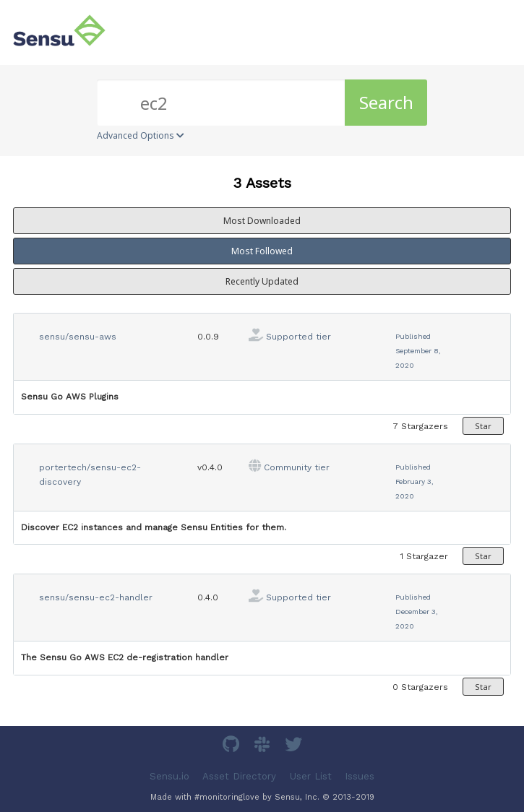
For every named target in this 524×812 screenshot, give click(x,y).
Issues (360, 776)
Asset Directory (239, 776)
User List (311, 776)
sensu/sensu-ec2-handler (96, 597)
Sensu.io (169, 776)
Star (483, 426)
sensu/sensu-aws (78, 337)
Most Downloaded (262, 221)
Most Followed (262, 251)
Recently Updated (262, 281)
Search (386, 102)
